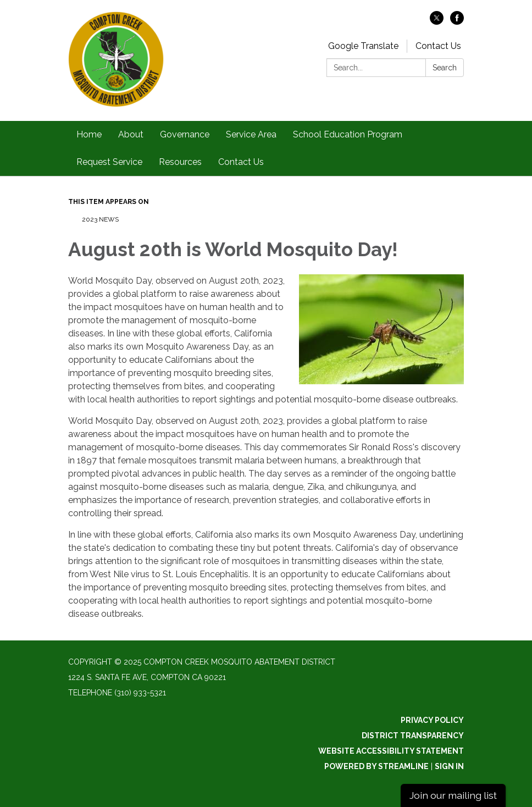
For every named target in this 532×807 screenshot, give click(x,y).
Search (445, 68)
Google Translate (363, 46)
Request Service (109, 162)
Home (89, 134)
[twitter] (437, 22)
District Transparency (413, 736)
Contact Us (438, 46)
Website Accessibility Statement (391, 751)
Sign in (449, 766)
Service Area (251, 134)
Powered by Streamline (376, 766)
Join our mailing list (453, 795)
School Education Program (348, 134)
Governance (185, 134)
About (131, 134)
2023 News (100, 219)
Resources (180, 162)
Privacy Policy (432, 720)
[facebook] (457, 22)
